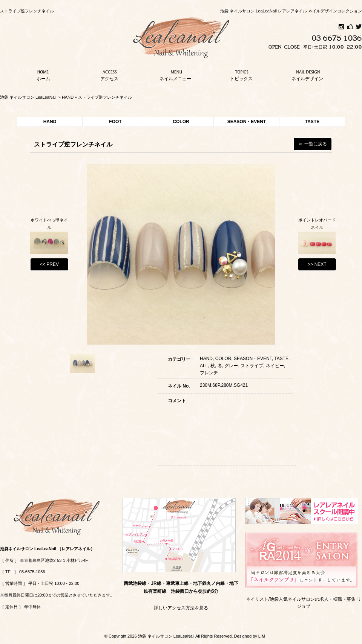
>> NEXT (317, 264)
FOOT (115, 122)
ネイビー (275, 366)
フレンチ (209, 373)
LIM (262, 636)
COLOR (181, 122)
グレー (231, 366)
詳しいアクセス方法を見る (181, 608)
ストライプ (252, 366)
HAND (68, 97)
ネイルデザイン (307, 75)
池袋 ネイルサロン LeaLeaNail (28, 97)
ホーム (43, 75)
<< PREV (49, 264)
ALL (204, 366)
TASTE (312, 122)
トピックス (241, 75)
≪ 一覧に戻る (312, 144)
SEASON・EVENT (247, 122)
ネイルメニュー (175, 75)
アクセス (109, 75)
